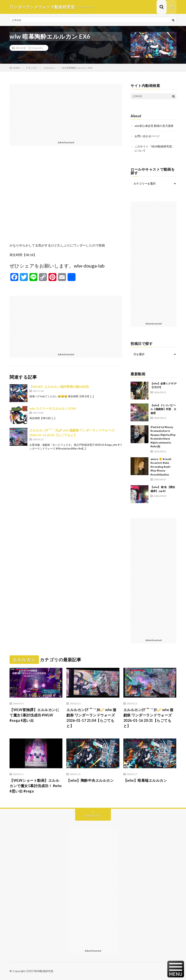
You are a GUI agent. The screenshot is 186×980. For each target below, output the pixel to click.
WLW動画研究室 (44, 971)
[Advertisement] (66, 112)
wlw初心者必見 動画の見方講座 (154, 126)
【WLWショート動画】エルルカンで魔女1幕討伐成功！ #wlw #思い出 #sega (36, 786)
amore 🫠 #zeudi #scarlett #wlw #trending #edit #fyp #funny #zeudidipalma (161, 467)
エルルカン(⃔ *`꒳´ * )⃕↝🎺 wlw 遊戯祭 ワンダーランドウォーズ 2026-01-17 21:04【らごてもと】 (91, 718)
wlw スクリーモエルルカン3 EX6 (53, 408)
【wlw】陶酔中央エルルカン (90, 780)
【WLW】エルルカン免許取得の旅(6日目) (59, 387)
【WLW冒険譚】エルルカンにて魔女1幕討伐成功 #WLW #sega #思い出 (34, 715)
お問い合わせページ (147, 136)
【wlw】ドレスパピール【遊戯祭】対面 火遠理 (163, 409)
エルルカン (38, 48)
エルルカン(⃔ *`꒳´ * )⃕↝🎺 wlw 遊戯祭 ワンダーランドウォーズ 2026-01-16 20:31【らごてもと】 (148, 718)
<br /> (66, 197)
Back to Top (93, 816)
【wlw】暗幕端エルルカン (145, 780)
